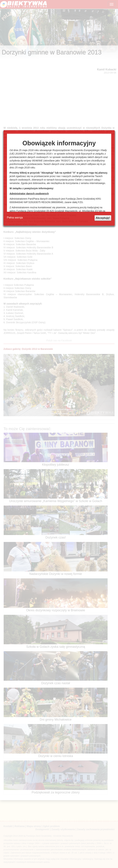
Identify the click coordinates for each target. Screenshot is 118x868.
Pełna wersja (15, 218)
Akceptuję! (103, 218)
